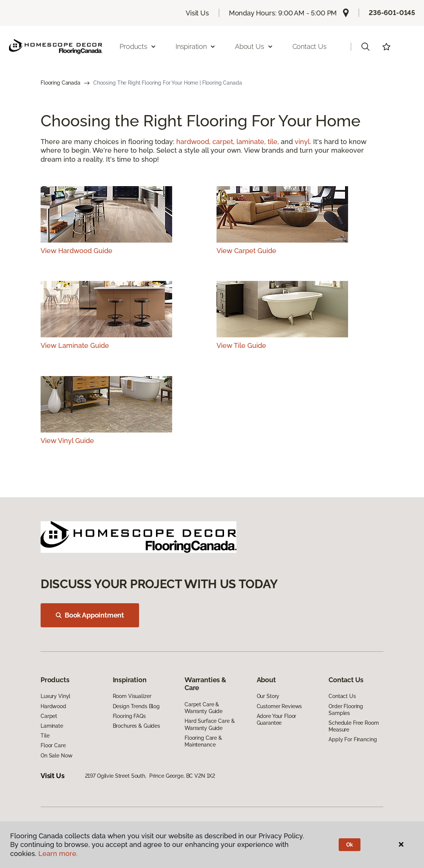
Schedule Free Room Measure (354, 726)
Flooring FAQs (129, 716)
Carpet (49, 716)
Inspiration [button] (196, 46)
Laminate (52, 726)
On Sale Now (56, 756)
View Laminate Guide (75, 345)
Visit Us (197, 13)
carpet (223, 142)
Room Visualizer (132, 696)
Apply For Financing (353, 739)
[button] (365, 47)
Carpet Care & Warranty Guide (204, 708)
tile (273, 142)
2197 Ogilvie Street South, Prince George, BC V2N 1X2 (150, 776)
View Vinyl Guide (67, 441)
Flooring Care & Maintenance (203, 741)
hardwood (193, 142)
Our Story (268, 696)
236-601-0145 (392, 13)
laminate (250, 142)
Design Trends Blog (136, 706)
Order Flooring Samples (346, 710)
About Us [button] (254, 46)
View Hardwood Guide (76, 251)
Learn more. (58, 854)
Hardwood (53, 706)
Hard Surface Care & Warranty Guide (210, 724)
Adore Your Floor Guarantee (277, 719)
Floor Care (53, 745)
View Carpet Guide (246, 251)
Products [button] (138, 46)
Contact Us (310, 46)
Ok (350, 845)
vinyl (302, 142)
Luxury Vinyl (55, 696)
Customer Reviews (279, 706)
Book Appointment (90, 615)
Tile (45, 736)
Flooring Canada (61, 83)
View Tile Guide (241, 345)
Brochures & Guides (136, 726)
